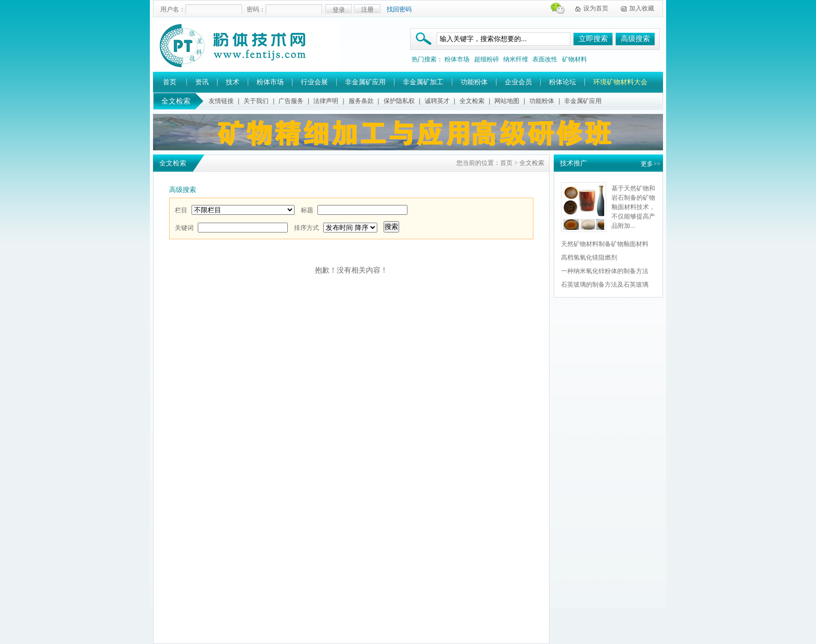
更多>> (651, 164)
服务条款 (361, 101)
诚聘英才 (437, 101)
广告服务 (291, 101)
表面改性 (545, 59)
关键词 (184, 228)
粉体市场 (457, 59)
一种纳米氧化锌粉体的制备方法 (605, 271)
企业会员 (518, 82)
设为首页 (596, 8)
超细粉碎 (487, 59)
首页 (170, 82)
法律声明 (326, 101)
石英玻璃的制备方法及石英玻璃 (605, 285)
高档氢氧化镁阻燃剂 (589, 257)
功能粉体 (474, 82)
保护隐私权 (399, 101)
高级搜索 (635, 39)
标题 (307, 210)
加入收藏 (642, 8)
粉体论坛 (563, 82)
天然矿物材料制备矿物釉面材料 (605, 244)
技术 (233, 82)
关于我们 (256, 101)
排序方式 (307, 228)
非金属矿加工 (423, 82)
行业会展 (314, 82)
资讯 (202, 82)
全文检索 (472, 101)
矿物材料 (575, 59)
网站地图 (507, 101)
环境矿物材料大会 (620, 82)
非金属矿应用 (365, 82)
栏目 (181, 210)
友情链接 (221, 101)
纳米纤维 (516, 59)
